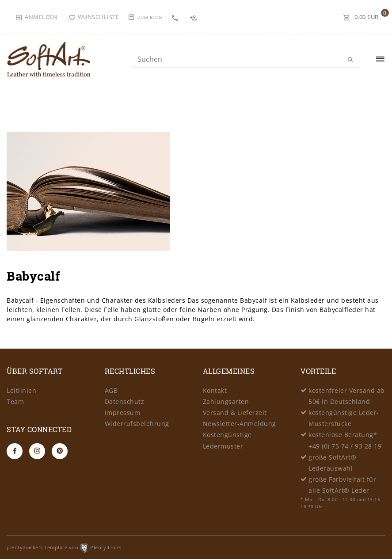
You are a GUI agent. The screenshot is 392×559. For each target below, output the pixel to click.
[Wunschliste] (94, 17)
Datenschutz (125, 401)
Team (15, 401)
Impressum (123, 413)
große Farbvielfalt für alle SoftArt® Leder (342, 485)
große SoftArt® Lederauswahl (332, 463)
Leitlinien (21, 390)
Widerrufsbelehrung (137, 424)
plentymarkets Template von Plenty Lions (64, 547)
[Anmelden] (36, 17)
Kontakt (215, 390)
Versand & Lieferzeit (235, 413)
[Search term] (245, 59)
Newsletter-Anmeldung (240, 424)
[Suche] (350, 60)
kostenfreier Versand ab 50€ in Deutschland (347, 396)
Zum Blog (150, 17)
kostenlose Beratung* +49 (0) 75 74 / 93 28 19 (345, 440)
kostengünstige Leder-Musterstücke (344, 418)
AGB (111, 390)
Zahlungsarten (226, 401)
